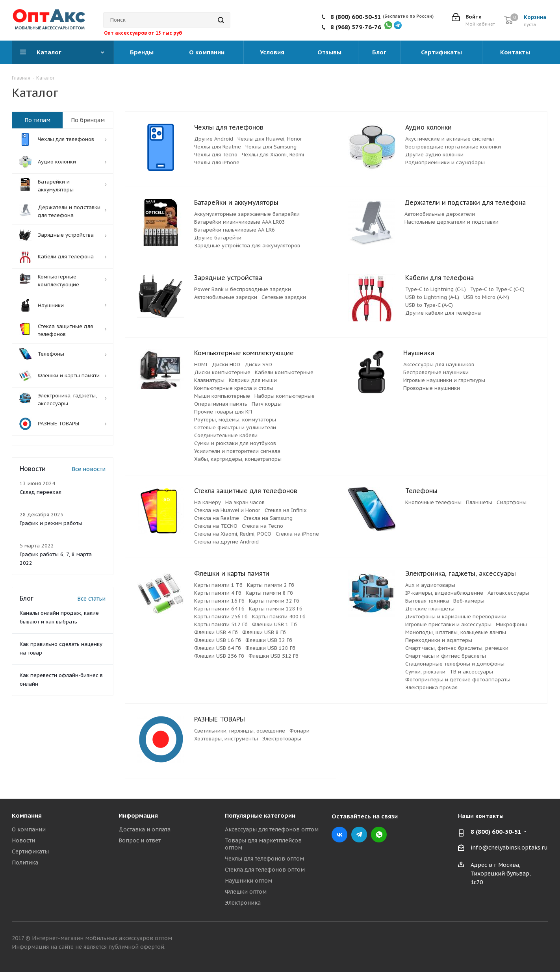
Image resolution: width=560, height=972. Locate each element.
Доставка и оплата (145, 829)
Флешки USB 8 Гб (264, 632)
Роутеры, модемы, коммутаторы (235, 420)
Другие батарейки (218, 238)
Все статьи (91, 599)
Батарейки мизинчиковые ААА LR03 (240, 222)
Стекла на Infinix (286, 510)
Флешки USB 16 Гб (218, 640)
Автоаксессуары (508, 593)
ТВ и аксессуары (471, 672)
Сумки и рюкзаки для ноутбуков (235, 443)
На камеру (208, 502)
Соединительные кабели (226, 435)
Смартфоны (512, 502)
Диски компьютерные (222, 372)
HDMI (201, 364)
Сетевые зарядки (284, 297)
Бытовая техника (427, 601)
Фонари (299, 731)
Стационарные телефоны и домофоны (455, 664)
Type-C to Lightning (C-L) (436, 289)
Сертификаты (30, 851)
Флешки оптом (246, 892)
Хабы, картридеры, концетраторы (238, 459)
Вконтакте (339, 835)
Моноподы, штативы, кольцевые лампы (456, 632)
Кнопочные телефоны (433, 502)
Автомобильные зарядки (226, 297)
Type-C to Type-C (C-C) (497, 289)
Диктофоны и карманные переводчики (456, 617)
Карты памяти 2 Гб (271, 585)
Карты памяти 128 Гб (276, 609)
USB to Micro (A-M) (486, 297)
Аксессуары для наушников (439, 364)
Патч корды (267, 404)
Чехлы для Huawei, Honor (270, 139)
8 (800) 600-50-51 (356, 17)
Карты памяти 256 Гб (221, 617)
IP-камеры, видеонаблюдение (444, 593)
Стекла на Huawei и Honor (227, 510)
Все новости (89, 469)
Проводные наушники (432, 388)
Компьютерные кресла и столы (234, 388)
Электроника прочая (431, 687)
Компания (27, 815)
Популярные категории (260, 815)
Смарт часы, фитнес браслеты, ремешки (457, 648)
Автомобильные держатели (440, 214)
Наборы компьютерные (285, 396)
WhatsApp (379, 835)
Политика (25, 863)
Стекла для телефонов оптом (265, 870)
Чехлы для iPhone (217, 162)
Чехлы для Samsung (271, 147)
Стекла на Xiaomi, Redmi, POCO (233, 534)
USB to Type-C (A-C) (429, 305)
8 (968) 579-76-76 (356, 27)
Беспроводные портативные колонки (453, 147)
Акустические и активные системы (450, 139)
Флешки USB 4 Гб (216, 632)
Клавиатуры (209, 380)
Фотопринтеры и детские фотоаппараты (458, 680)
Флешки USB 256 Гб (219, 656)
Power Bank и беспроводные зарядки (243, 289)
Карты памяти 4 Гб (218, 593)
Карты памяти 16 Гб (219, 601)
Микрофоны (511, 624)
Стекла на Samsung (268, 518)
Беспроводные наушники (436, 372)
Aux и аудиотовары (430, 585)
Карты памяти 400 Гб (279, 617)
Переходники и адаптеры (439, 640)
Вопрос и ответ (140, 840)
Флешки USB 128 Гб (270, 648)
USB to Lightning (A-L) (432, 297)
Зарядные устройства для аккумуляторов (247, 246)
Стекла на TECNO (216, 526)
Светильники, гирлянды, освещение (240, 731)
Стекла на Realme (217, 518)
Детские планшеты (430, 609)
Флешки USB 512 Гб (274, 656)
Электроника (243, 903)
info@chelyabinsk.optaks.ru (509, 848)
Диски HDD (226, 364)
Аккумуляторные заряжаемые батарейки (247, 214)
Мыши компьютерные (222, 396)
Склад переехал (41, 492)
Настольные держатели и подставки (452, 222)
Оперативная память (221, 404)
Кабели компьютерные (284, 372)
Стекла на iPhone (297, 534)
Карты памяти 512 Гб (221, 624)
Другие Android (214, 139)
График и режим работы (51, 523)
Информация (138, 815)
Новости (23, 840)
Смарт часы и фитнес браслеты (446, 656)
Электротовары (282, 739)
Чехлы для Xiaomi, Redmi (273, 155)
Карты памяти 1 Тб (218, 585)
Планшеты (479, 502)
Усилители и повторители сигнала (237, 451)
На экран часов (245, 502)
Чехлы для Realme (218, 147)
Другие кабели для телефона (443, 313)
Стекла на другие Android (226, 542)
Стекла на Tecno (262, 526)
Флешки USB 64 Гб (218, 648)
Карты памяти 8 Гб (269, 593)
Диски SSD (258, 364)
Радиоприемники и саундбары (445, 162)
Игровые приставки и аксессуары (448, 624)
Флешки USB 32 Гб (269, 640)
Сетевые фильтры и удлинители (235, 428)
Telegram (359, 835)
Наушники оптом (248, 881)
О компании (29, 829)
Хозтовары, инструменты (226, 739)
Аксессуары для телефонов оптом (272, 829)
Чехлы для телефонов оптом (264, 859)
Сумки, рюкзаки (425, 672)
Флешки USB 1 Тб (274, 624)
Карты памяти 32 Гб (274, 601)
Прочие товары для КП (223, 412)
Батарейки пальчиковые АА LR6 (235, 230)
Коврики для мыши (253, 380)
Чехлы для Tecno (216, 155)
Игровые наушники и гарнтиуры (444, 380)
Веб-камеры (469, 601)
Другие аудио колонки (434, 155)
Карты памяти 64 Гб (219, 609)
